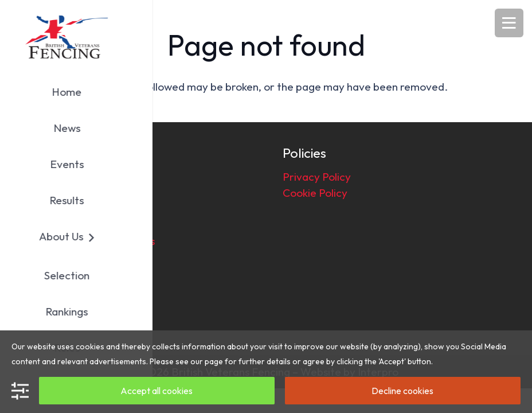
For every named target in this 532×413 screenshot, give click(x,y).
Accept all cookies (157, 391)
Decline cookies (402, 391)
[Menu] (509, 23)
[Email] (76, 318)
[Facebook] (41, 318)
